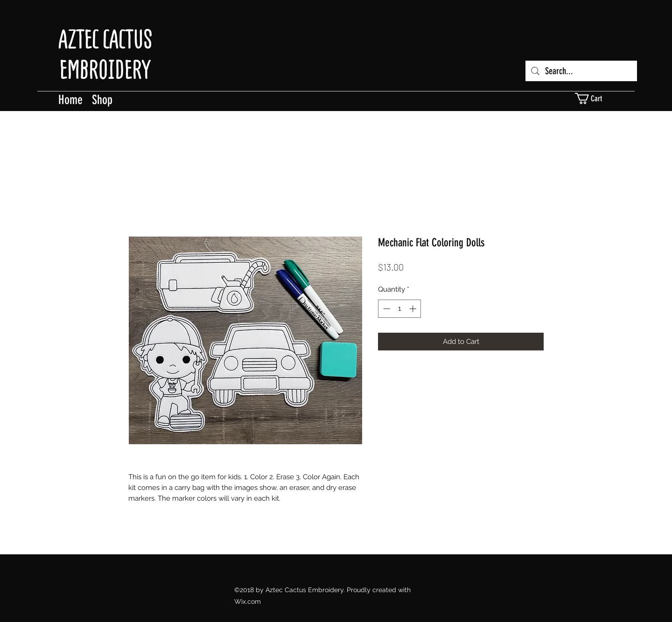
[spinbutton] (400, 309)
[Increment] (414, 309)
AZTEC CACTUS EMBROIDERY (105, 54)
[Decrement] (386, 309)
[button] (594, 98)
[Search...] (581, 71)
